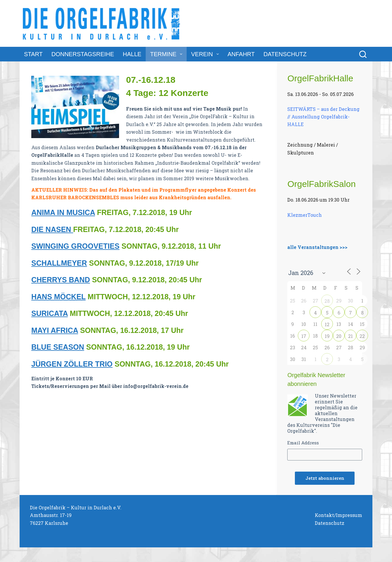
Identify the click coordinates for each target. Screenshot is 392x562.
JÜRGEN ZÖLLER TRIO (72, 364)
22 (362, 336)
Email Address (303, 443)
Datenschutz (285, 54)
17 (304, 336)
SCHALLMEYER (59, 263)
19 (327, 336)
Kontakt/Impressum (338, 515)
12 (327, 324)
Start (33, 54)
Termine (167, 54)
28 (327, 301)
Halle (132, 54)
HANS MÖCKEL (59, 297)
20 (339, 336)
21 (350, 336)
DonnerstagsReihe (83, 54)
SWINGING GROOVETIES (75, 246)
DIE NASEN (52, 229)
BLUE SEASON (58, 347)
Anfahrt (241, 54)
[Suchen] (363, 54)
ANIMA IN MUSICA (63, 212)
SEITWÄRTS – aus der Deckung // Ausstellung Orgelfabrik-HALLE (323, 116)
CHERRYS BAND (61, 280)
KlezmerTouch (305, 215)
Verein (206, 54)
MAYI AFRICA (55, 330)
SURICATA (50, 313)
